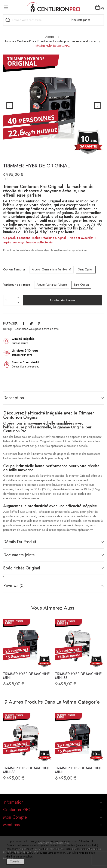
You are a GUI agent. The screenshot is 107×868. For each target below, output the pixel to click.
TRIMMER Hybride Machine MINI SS (78, 676)
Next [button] (97, 106)
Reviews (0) (14, 586)
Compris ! (15, 862)
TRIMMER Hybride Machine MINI (26, 676)
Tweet (31, 323)
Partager (24, 323)
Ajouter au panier (62, 300)
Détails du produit (20, 542)
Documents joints (19, 555)
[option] (53, 106)
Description (14, 398)
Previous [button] (10, 106)
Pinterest (39, 323)
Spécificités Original (22, 568)
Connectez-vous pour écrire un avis (36, 329)
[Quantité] (10, 300)
